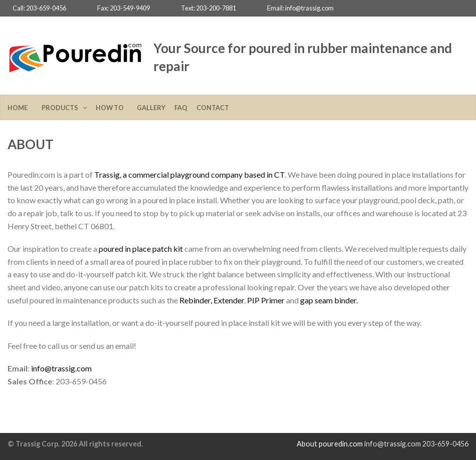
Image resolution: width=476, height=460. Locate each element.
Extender (229, 300)
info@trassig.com (61, 368)
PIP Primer (266, 300)
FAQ (181, 108)
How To (112, 108)
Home (20, 108)
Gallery (151, 108)
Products (61, 108)
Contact (213, 108)
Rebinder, (196, 300)
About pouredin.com (330, 444)
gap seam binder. (329, 300)
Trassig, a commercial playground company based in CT (189, 174)
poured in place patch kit (141, 249)
